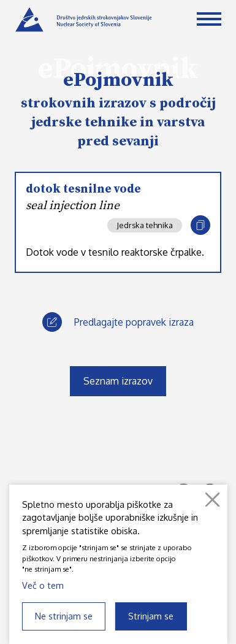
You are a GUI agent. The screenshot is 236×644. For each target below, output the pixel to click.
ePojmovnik (118, 80)
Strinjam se (151, 616)
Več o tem (43, 585)
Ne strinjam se (64, 616)
